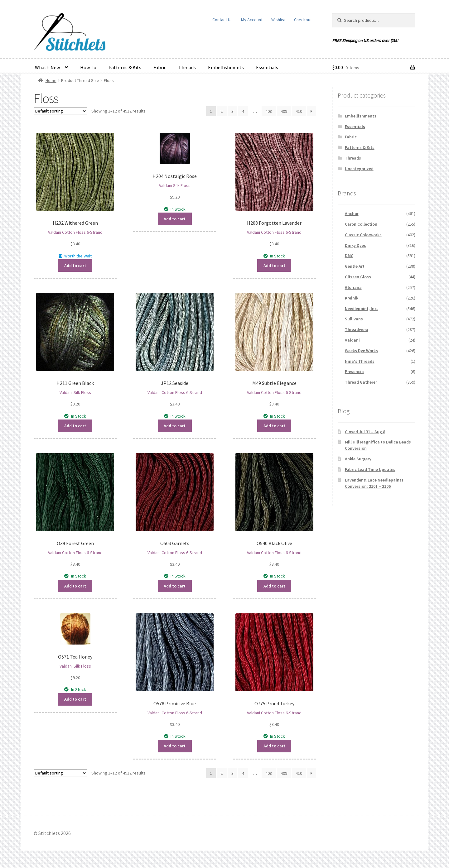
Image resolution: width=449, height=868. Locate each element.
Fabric (160, 67)
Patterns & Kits (125, 67)
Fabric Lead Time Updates (370, 469)
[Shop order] (60, 111)
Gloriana (353, 287)
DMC (349, 256)
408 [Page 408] (269, 111)
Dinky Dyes (355, 245)
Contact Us (222, 20)
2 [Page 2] (222, 111)
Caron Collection (361, 224)
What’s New (47, 67)
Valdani (352, 340)
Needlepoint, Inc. (361, 309)
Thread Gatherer (361, 382)
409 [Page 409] (284, 111)
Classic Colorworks (363, 235)
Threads (187, 67)
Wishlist (278, 20)
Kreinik (352, 298)
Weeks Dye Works (361, 351)
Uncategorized (359, 169)
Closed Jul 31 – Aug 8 (365, 432)
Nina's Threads (360, 361)
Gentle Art (355, 266)
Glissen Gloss (358, 277)
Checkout (303, 20)
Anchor (352, 213)
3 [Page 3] (232, 111)
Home (51, 80)
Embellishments (226, 67)
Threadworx (357, 329)
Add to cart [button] (75, 265)
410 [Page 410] (299, 111)
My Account (252, 20)
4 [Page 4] (243, 111)
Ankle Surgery (358, 459)
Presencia (354, 372)
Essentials (267, 67)
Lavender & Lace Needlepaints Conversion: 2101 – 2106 (374, 483)
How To (88, 67)
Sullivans (354, 319)
